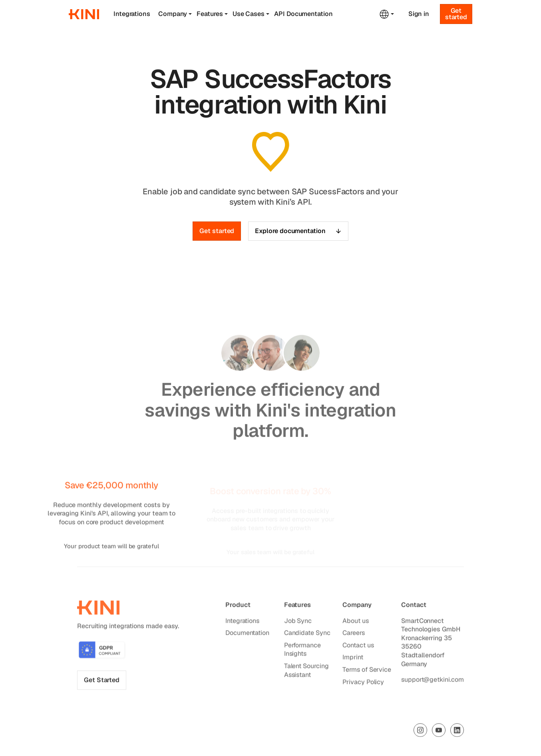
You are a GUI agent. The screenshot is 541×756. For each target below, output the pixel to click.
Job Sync (298, 622)
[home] (84, 14)
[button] (177, 14)
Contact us (358, 647)
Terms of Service (367, 671)
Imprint (353, 659)
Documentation (247, 634)
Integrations (132, 14)
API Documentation (303, 14)
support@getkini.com (432, 681)
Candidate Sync (307, 634)
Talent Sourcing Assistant (306, 672)
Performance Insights (302, 651)
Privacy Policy (364, 683)
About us (356, 622)
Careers (354, 634)
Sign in (419, 14)
